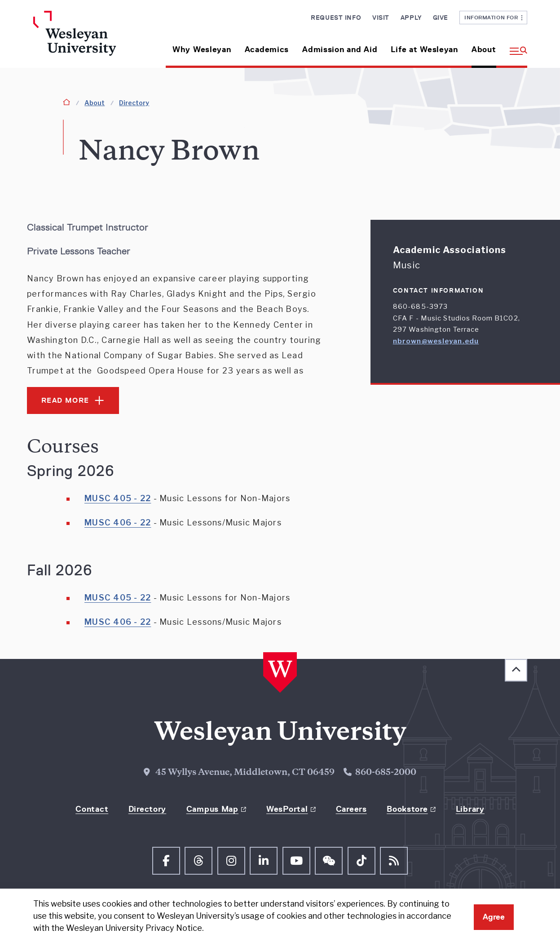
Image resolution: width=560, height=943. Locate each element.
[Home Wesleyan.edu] (90, 39)
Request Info (336, 18)
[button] (515, 46)
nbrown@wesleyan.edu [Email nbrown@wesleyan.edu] (436, 341)
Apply (411, 18)
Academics (267, 49)
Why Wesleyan (202, 49)
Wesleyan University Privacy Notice (134, 928)
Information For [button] (493, 17)
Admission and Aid (340, 49)
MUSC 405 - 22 (118, 498)
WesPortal (287, 809)
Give (441, 18)
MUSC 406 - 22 (118, 523)
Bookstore (407, 809)
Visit (381, 18)
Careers (351, 809)
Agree (494, 917)
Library (470, 809)
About (484, 49)
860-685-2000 (386, 773)
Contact (92, 809)
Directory (134, 103)
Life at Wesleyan (424, 49)
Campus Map (212, 809)
